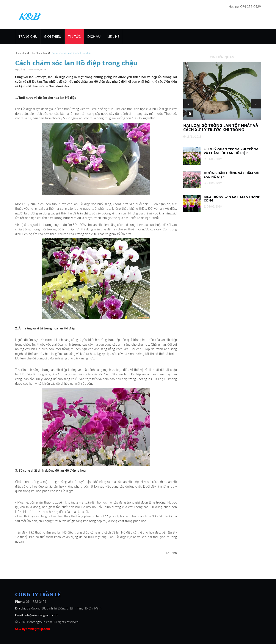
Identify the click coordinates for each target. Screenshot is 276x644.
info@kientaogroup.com (41, 615)
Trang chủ (28, 36)
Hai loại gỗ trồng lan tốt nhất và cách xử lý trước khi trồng (221, 128)
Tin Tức (74, 36)
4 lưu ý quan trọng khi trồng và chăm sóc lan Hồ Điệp (231, 151)
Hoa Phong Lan (39, 53)
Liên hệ (113, 36)
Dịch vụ (94, 36)
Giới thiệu (53, 36)
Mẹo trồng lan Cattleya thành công (232, 198)
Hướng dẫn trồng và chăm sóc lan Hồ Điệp (232, 175)
